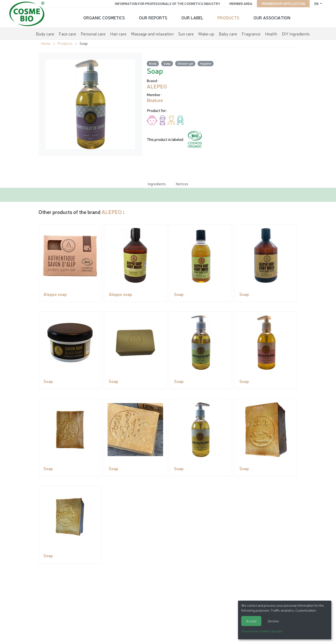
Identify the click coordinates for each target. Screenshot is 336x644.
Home (46, 43)
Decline (273, 621)
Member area (241, 3)
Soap (167, 63)
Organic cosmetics (104, 17)
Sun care (186, 34)
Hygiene (206, 63)
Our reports (153, 17)
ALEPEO (112, 212)
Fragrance (251, 34)
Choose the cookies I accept (262, 631)
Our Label (192, 17)
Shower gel (185, 63)
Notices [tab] (182, 184)
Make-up (206, 34)
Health (271, 34)
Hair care (118, 34)
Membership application (283, 3)
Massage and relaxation (152, 34)
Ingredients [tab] (157, 184)
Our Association (272, 17)
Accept (251, 621)
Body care (45, 34)
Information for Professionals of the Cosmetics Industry (167, 3)
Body (153, 63)
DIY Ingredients (296, 34)
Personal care (93, 34)
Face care (67, 34)
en (317, 3)
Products (228, 17)
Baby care (228, 34)
